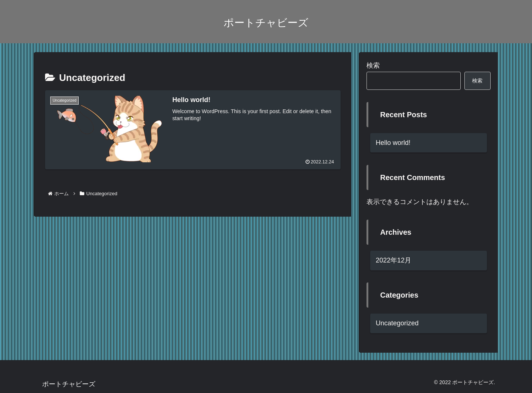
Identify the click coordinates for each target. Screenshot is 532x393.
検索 (373, 65)
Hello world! (393, 143)
